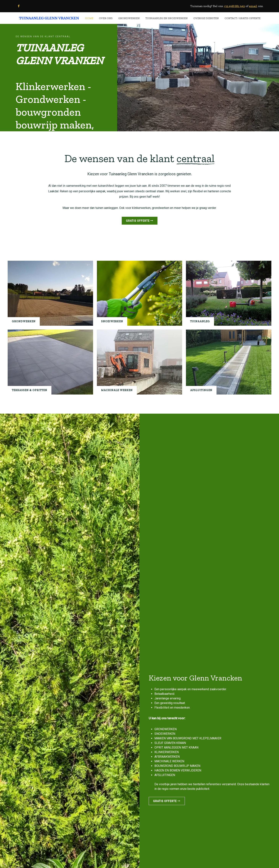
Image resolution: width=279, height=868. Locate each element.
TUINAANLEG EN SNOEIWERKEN (167, 18)
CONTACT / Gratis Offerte (243, 18)
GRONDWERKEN (129, 18)
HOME (89, 18)
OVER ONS (106, 18)
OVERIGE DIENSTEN (206, 18)
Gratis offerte (140, 221)
